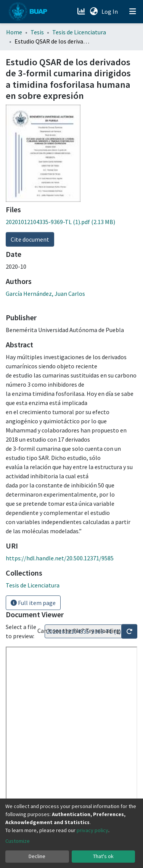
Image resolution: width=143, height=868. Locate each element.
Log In (110, 11)
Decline (37, 856)
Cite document (30, 239)
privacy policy (92, 830)
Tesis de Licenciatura (79, 32)
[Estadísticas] (82, 11)
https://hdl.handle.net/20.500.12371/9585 (60, 558)
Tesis (37, 32)
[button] (94, 11)
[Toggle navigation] (133, 11)
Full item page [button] (33, 603)
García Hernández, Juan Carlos (45, 294)
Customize (18, 841)
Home (14, 32)
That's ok (103, 856)
